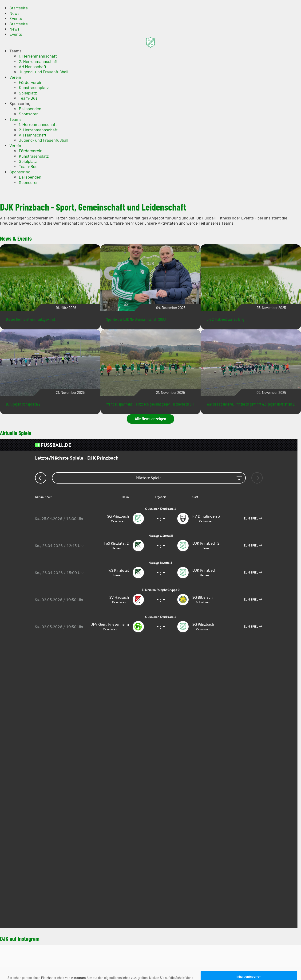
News (14, 13)
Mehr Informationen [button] (100, 702)
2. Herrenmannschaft (38, 61)
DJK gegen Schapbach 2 (23, 404)
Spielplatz (28, 93)
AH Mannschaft (33, 66)
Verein (15, 77)
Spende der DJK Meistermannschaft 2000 (136, 319)
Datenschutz (21, 824)
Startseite (19, 8)
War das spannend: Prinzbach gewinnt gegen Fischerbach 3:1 (150, 404)
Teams (15, 51)
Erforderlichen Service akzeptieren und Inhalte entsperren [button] (249, 703)
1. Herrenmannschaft (38, 56)
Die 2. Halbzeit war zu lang (225, 319)
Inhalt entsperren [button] (249, 689)
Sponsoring (20, 103)
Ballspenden (30, 109)
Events (16, 18)
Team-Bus (28, 98)
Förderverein (31, 82)
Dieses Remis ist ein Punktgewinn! (30, 319)
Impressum (20, 819)
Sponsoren (29, 114)
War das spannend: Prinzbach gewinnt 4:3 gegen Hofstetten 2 (251, 404)
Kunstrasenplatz (34, 87)
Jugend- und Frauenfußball (44, 72)
